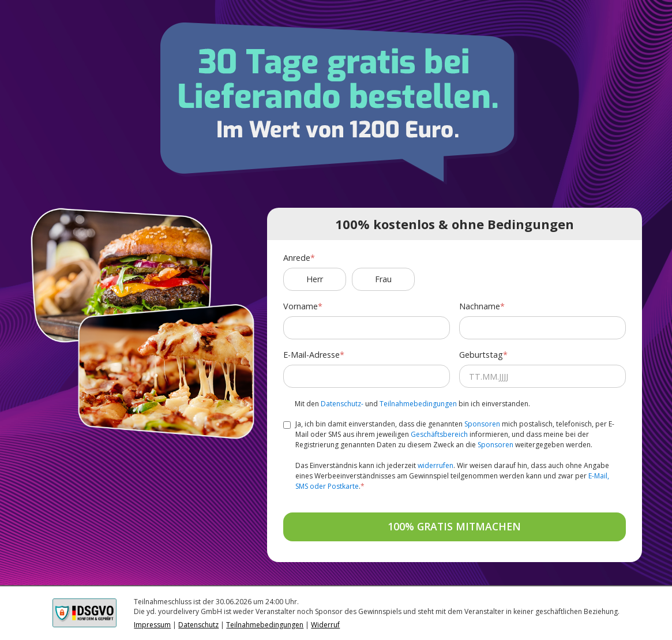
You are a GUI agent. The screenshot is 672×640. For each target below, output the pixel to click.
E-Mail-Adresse (311, 355)
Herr (315, 279)
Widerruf (325, 625)
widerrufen (436, 465)
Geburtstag (481, 355)
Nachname (480, 306)
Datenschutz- (342, 404)
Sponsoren (482, 424)
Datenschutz (198, 625)
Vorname (301, 306)
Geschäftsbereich (439, 434)
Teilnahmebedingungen (418, 404)
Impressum (152, 625)
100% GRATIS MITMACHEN (454, 526)
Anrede (297, 258)
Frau (383, 279)
